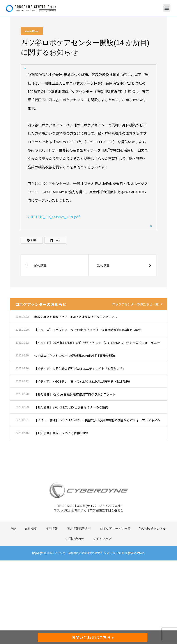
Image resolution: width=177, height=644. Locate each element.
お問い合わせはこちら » (93, 637)
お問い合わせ (75, 539)
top (13, 529)
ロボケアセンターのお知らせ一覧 (135, 304)
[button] (167, 8)
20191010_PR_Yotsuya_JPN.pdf (54, 217)
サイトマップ (102, 539)
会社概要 (31, 529)
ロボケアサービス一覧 (115, 529)
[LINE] (32, 240)
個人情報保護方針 (79, 529)
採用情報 (52, 529)
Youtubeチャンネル (153, 529)
